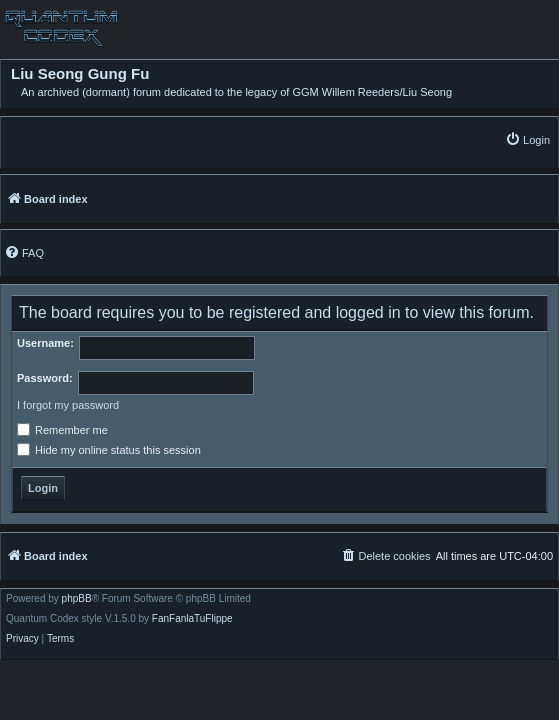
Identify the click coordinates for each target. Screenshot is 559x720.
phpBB (77, 599)
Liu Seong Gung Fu (80, 74)
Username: (45, 343)
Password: (45, 378)
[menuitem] (527, 139)
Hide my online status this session (109, 450)
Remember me (62, 430)
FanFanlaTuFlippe (192, 619)
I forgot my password (68, 405)
